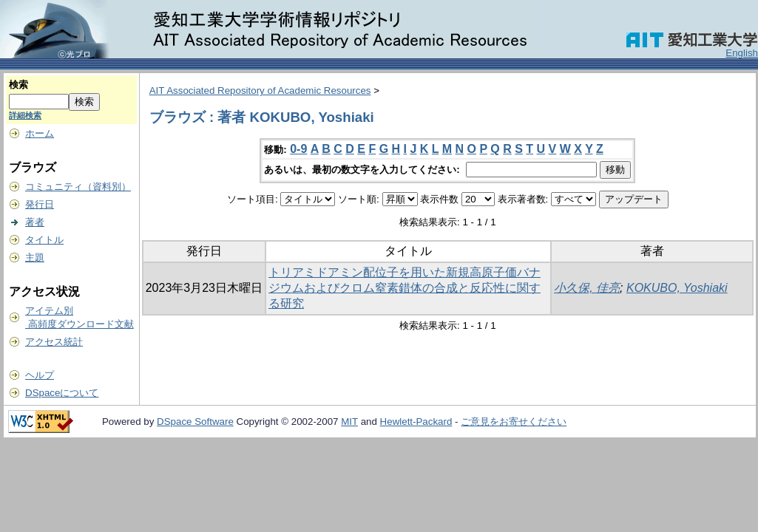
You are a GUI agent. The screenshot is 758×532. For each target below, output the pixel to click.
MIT (349, 422)
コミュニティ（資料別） (78, 187)
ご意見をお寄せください (514, 422)
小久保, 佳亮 (587, 288)
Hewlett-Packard (416, 422)
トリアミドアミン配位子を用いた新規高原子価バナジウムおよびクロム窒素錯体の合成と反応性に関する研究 (405, 288)
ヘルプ (40, 375)
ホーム (40, 133)
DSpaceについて (62, 393)
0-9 (298, 149)
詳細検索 (25, 115)
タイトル (44, 240)
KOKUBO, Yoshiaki (677, 288)
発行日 (40, 204)
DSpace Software (195, 422)
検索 (18, 85)
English (742, 53)
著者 (35, 222)
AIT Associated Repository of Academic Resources (260, 91)
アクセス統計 (54, 342)
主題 (35, 258)
